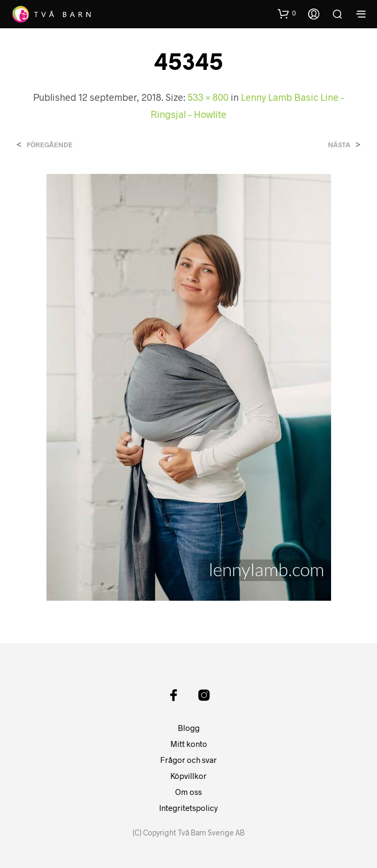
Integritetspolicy (189, 808)
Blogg (189, 728)
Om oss (189, 792)
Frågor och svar (189, 760)
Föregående (50, 145)
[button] (287, 13)
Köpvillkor (189, 776)
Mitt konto (189, 744)
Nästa (339, 145)
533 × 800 (208, 97)
